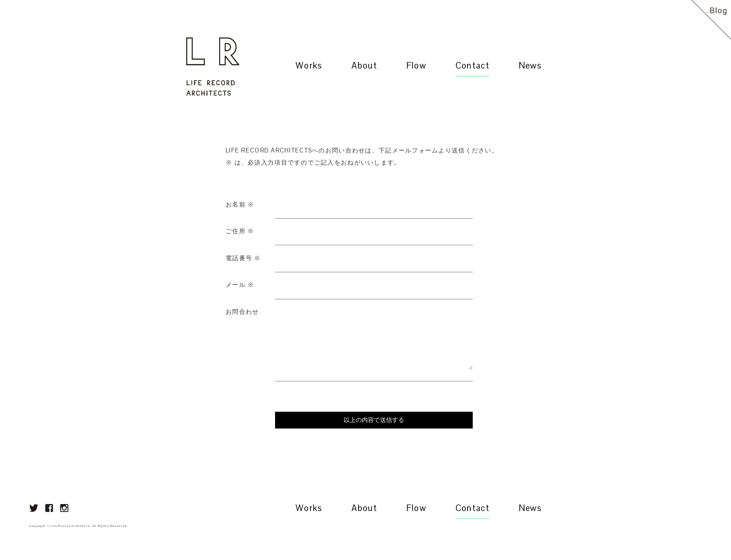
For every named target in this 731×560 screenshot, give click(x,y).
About (364, 66)
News (530, 66)
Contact (472, 66)
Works (309, 66)
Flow (416, 66)
